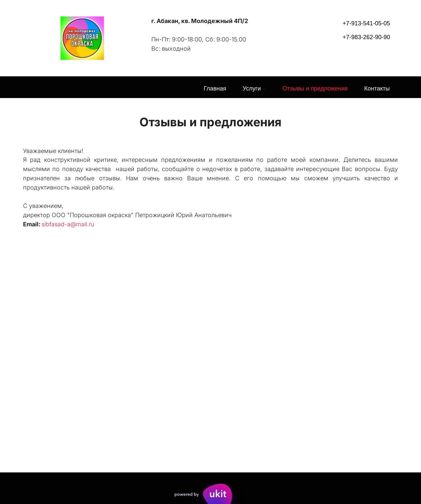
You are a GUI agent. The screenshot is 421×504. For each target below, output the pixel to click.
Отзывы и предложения (315, 88)
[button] (254, 89)
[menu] (210, 89)
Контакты (377, 88)
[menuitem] (215, 89)
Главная (215, 88)
